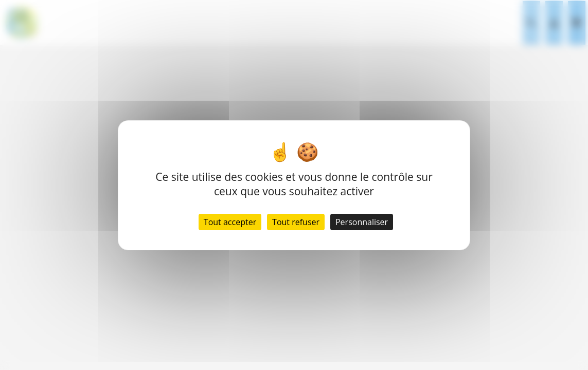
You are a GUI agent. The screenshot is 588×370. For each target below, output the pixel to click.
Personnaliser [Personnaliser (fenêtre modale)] (362, 222)
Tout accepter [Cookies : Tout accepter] (230, 222)
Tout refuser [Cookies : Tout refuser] (296, 222)
